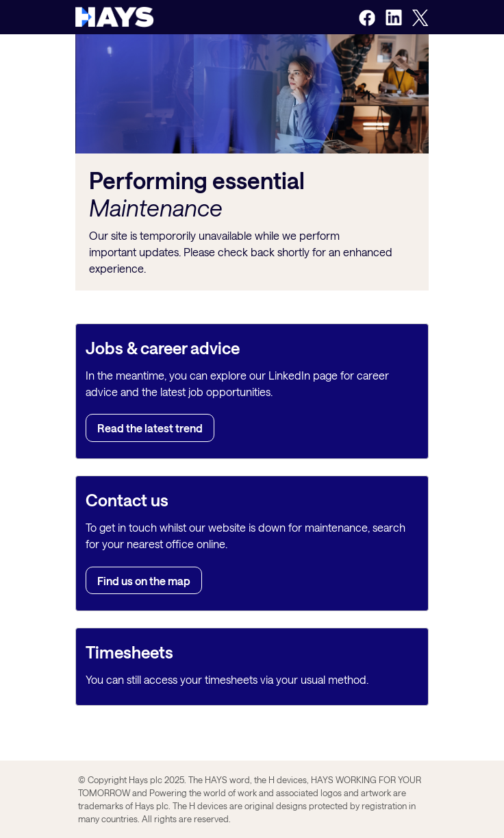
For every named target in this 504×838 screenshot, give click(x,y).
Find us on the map (144, 580)
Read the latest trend (150, 428)
